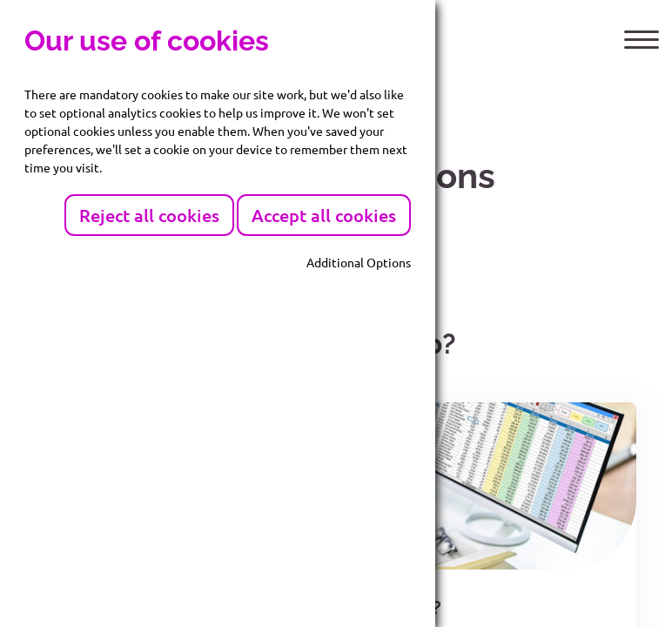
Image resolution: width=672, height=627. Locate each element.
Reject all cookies (149, 215)
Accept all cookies (324, 215)
